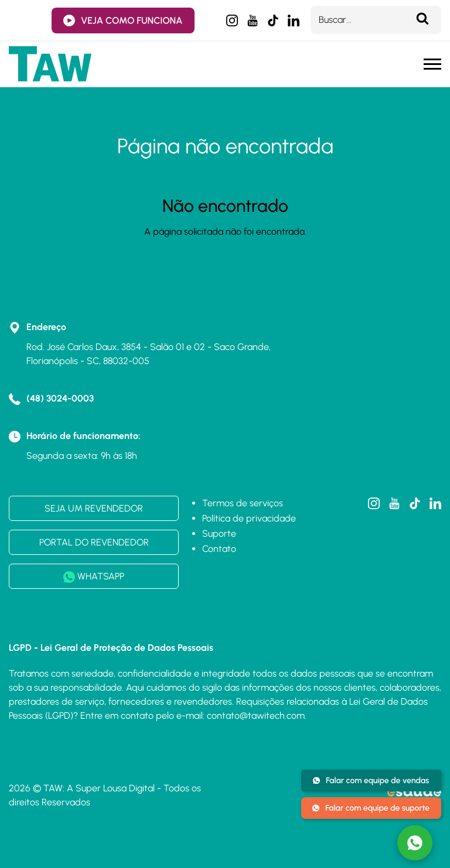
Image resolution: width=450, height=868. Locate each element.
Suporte (219, 534)
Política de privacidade (249, 518)
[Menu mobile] (432, 64)
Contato (219, 549)
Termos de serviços (243, 503)
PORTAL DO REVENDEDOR (94, 542)
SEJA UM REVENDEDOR (94, 508)
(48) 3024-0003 (60, 398)
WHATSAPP (94, 577)
